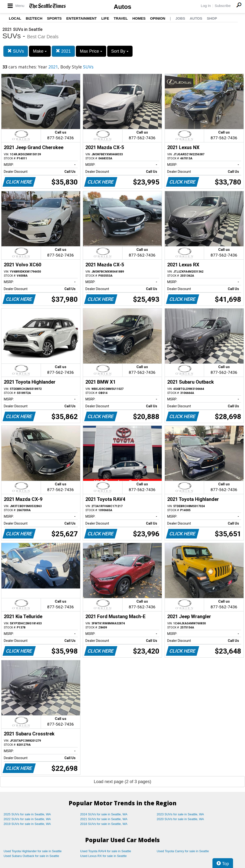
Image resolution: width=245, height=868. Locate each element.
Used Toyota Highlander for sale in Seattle (33, 851)
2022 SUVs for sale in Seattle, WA (27, 819)
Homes (139, 18)
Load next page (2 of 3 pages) (122, 782)
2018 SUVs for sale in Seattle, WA (104, 824)
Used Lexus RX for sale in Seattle (103, 856)
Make (40, 51)
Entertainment (81, 18)
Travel (121, 18)
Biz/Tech (34, 18)
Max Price (91, 51)
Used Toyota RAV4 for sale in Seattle (106, 851)
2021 (63, 51)
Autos (122, 7)
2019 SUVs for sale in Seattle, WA (27, 824)
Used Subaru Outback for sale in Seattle (31, 856)
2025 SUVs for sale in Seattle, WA (27, 814)
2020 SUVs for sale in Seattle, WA (180, 819)
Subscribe (223, 6)
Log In (206, 6)
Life (105, 18)
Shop (212, 18)
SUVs (16, 51)
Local (15, 18)
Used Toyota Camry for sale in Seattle (183, 851)
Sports (54, 18)
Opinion (158, 18)
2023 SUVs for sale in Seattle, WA (180, 814)
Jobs (180, 18)
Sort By (120, 51)
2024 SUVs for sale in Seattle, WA (104, 814)
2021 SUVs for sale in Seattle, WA (104, 819)
